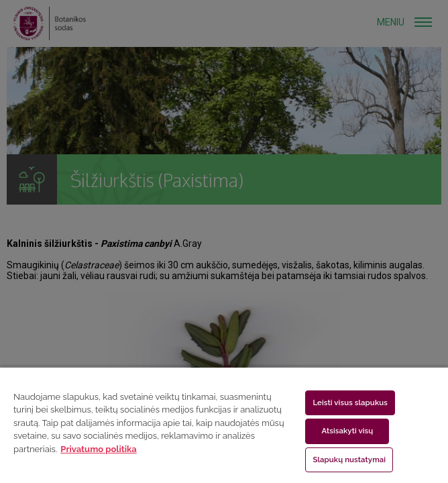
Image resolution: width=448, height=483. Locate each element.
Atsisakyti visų (347, 431)
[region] (224, 425)
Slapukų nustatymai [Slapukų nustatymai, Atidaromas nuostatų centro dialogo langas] (349, 460)
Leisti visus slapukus (350, 402)
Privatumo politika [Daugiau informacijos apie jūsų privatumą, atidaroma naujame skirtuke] (98, 449)
